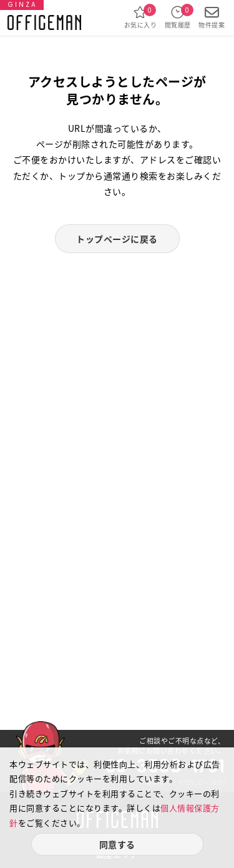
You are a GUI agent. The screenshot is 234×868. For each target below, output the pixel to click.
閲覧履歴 (178, 17)
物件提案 (212, 17)
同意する (117, 844)
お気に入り (141, 17)
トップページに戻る (117, 239)
